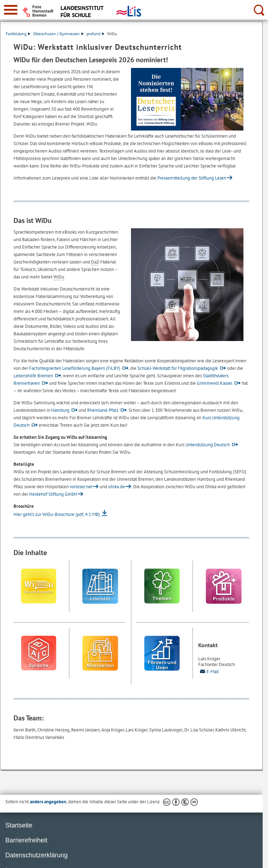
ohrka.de (117, 487)
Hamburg (60, 410)
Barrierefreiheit (26, 840)
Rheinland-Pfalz (103, 410)
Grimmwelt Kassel (215, 383)
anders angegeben (48, 802)
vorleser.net (81, 487)
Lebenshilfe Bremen (33, 376)
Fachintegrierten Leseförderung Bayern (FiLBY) (75, 368)
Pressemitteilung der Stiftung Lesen (192, 178)
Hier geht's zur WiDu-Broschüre (57, 514)
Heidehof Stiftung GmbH (53, 494)
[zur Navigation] (11, 10)
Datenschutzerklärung (36, 855)
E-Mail (209, 672)
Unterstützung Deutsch (208, 445)
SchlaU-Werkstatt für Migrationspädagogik (178, 368)
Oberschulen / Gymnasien (58, 34)
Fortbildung (18, 34)
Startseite (19, 825)
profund (95, 34)
